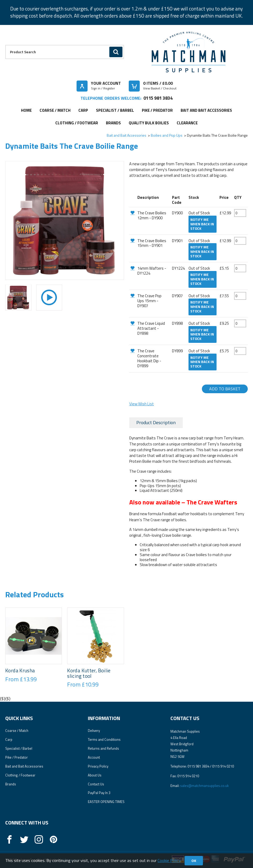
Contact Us (96, 784)
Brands (113, 123)
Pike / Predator (157, 110)
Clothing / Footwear (77, 123)
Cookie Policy (169, 860)
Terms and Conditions (104, 739)
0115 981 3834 (158, 98)
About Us (95, 775)
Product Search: (5, 45)
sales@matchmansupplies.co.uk (204, 786)
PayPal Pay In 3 (99, 793)
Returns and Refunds (103, 748)
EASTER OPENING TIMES (106, 802)
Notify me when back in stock (202, 224)
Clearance (187, 123)
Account (94, 757)
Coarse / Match (55, 110)
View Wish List (142, 404)
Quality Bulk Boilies (149, 123)
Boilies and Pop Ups (167, 135)
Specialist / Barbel (115, 110)
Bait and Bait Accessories (206, 110)
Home (26, 110)
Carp (83, 110)
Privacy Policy (98, 766)
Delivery (94, 731)
